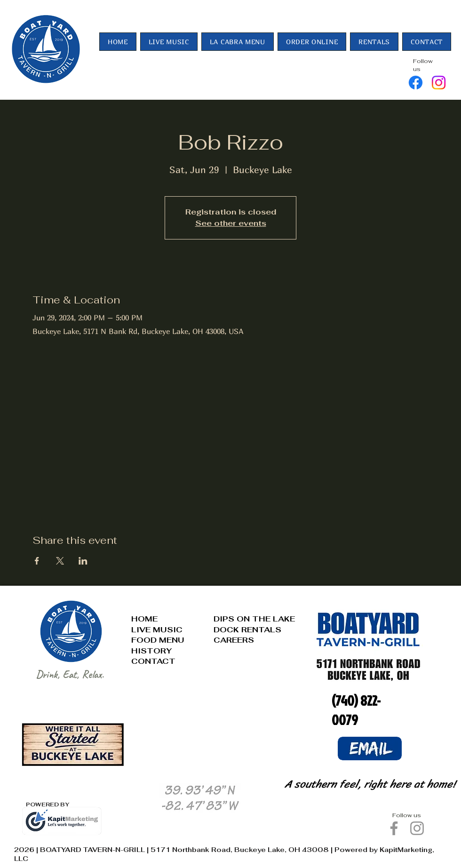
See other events (231, 223)
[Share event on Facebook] (37, 561)
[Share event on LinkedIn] (83, 561)
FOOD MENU (158, 640)
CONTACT (153, 661)
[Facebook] (416, 83)
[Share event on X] (60, 561)
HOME (144, 619)
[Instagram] (439, 83)
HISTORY (151, 651)
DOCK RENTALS (247, 630)
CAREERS (234, 640)
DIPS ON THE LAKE (254, 619)
